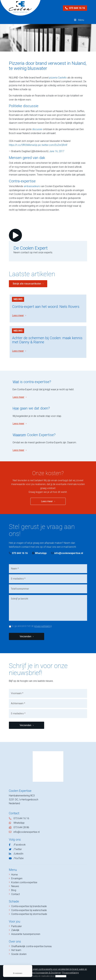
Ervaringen (17, 878)
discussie (37, 129)
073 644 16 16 (75, 8)
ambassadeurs (32, 186)
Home (14, 875)
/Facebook (20, 845)
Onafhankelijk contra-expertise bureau (31, 946)
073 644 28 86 (21, 827)
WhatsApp (39, 553)
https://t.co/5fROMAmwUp (23, 145)
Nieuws (18, 299)
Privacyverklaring (70, 973)
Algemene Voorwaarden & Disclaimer (43, 973)
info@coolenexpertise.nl (67, 553)
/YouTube (19, 858)
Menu (79, 20)
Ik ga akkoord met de (32, 626)
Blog (14, 890)
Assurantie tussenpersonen (26, 934)
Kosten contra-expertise (24, 882)
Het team (16, 950)
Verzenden (25, 636)
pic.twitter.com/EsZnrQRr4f (53, 145)
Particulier (16, 926)
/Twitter (18, 849)
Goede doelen (19, 954)
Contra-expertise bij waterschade (29, 910)
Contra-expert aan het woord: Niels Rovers (46, 307)
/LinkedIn (18, 854)
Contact (15, 894)
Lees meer (18, 315)
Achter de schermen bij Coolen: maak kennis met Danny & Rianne (47, 340)
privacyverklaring (43, 626)
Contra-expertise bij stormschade (29, 914)
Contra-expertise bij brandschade (29, 906)
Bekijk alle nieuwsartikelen (27, 284)
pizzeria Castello (58, 78)
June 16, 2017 (57, 151)
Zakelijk (15, 930)
